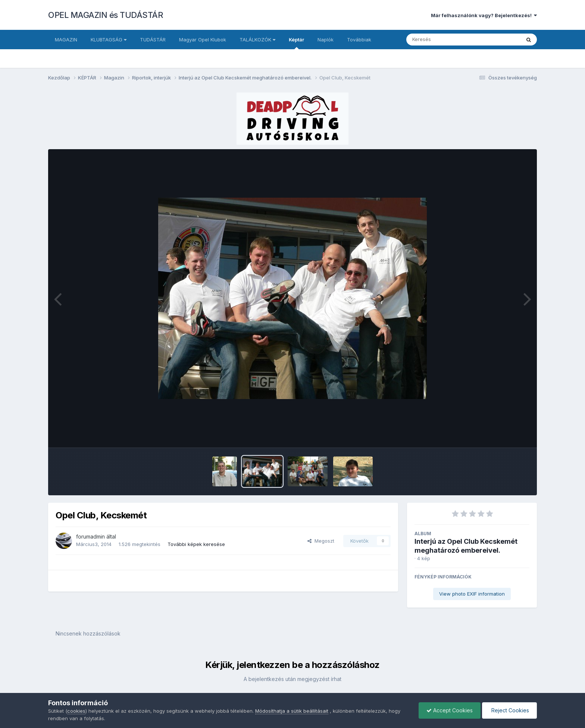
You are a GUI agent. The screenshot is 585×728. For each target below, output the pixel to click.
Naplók (326, 40)
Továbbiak (359, 40)
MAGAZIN (66, 40)
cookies (76, 711)
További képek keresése (196, 544)
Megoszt (321, 541)
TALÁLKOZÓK (257, 40)
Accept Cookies (450, 710)
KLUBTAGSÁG (109, 40)
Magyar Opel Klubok (203, 40)
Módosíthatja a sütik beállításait (292, 711)
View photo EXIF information (472, 594)
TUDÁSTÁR (153, 40)
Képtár (296, 43)
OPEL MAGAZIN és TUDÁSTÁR (106, 15)
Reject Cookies (509, 710)
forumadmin (90, 536)
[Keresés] (443, 40)
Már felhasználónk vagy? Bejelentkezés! (484, 15)
